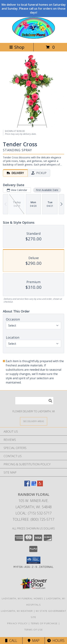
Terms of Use (34, 630)
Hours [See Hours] (56, 641)
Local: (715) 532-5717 (34, 513)
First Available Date (47, 190)
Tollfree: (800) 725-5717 (33, 519)
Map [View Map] (34, 641)
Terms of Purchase (44, 623)
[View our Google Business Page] (34, 485)
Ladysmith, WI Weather (17, 611)
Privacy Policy (17, 623)
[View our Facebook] (27, 485)
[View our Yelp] (40, 485)
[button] (33, 560)
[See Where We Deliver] (34, 421)
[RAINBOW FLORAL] (34, 38)
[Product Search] (34, 401)
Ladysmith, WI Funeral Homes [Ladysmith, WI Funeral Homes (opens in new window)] (22, 598)
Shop (17, 47)
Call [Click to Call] (11, 641)
